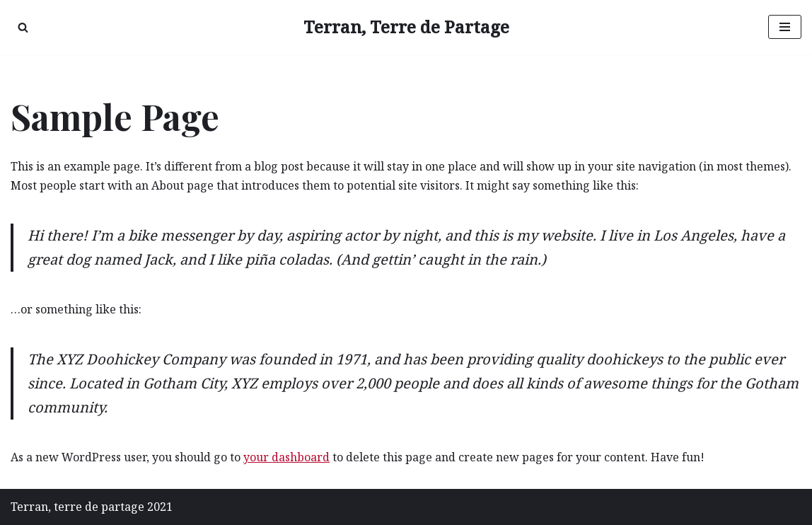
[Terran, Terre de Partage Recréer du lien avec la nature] (406, 27)
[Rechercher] (23, 27)
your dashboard (286, 457)
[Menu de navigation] (785, 27)
